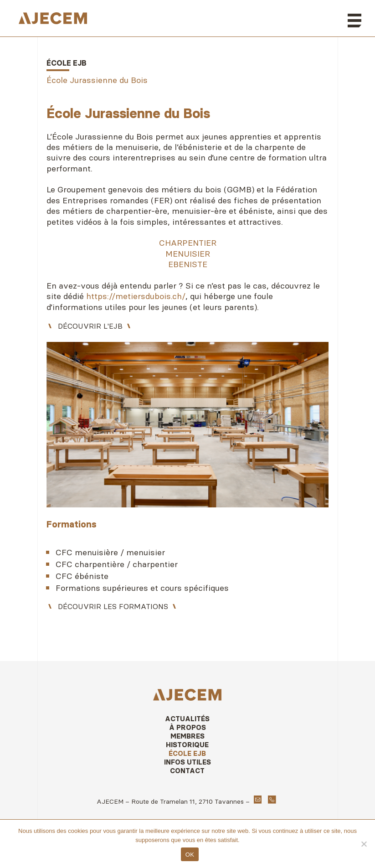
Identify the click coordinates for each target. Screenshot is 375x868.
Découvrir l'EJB (90, 326)
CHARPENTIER (188, 243)
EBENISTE (188, 264)
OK (190, 855)
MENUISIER (188, 254)
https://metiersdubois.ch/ (136, 296)
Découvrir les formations (113, 606)
